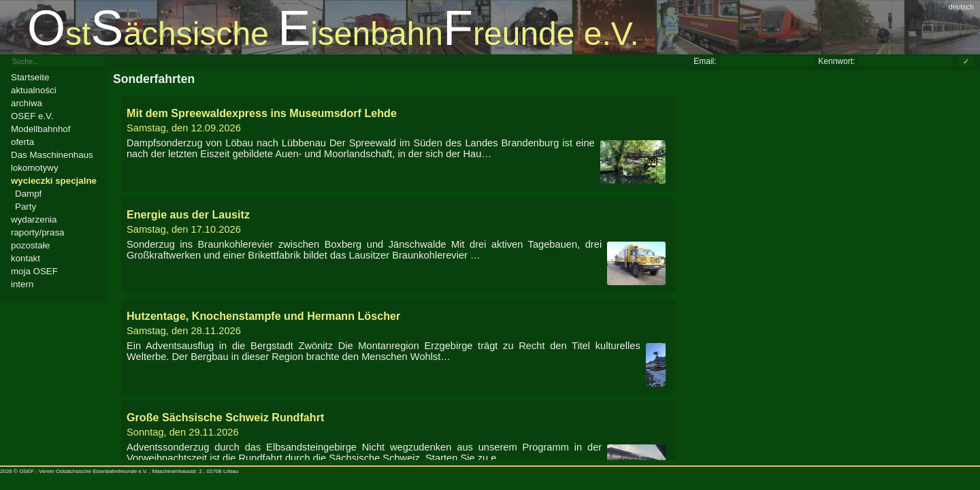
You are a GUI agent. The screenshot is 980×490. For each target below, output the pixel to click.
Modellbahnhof (40, 129)
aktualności (34, 90)
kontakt (26, 258)
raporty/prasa (38, 232)
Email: (705, 61)
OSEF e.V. (32, 116)
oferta (22, 142)
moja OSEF (34, 271)
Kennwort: (836, 61)
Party (26, 207)
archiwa (27, 103)
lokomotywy (35, 168)
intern (22, 284)
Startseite (30, 77)
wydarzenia (34, 219)
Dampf (28, 194)
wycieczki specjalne (54, 181)
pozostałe (30, 245)
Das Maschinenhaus (52, 155)
